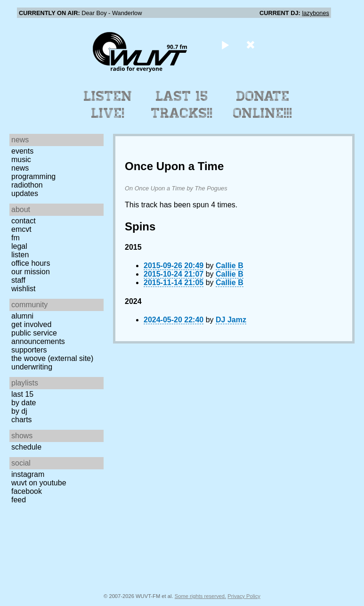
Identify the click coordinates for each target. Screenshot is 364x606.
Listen (20, 255)
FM (16, 238)
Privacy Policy (244, 596)
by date (24, 403)
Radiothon (27, 185)
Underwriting (32, 367)
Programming (33, 176)
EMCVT (21, 229)
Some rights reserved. (200, 596)
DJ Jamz (231, 320)
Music (21, 160)
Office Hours (31, 263)
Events (22, 151)
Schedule (26, 447)
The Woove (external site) (52, 358)
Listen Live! (108, 105)
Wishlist (24, 289)
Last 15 (22, 394)
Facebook (27, 491)
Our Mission (31, 272)
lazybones (315, 13)
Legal (19, 246)
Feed (19, 500)
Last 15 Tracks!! (182, 105)
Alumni (22, 316)
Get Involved (31, 324)
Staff (18, 280)
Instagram (28, 474)
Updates (25, 193)
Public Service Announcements (38, 337)
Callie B (230, 266)
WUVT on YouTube (39, 483)
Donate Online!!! (263, 105)
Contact (24, 221)
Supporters (29, 350)
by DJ (19, 411)
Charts (22, 420)
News (20, 168)
